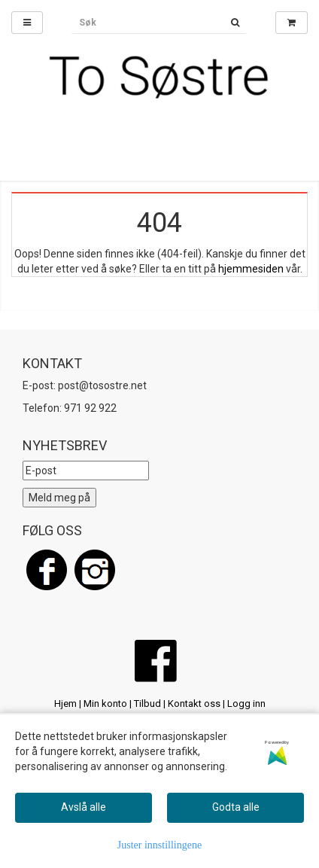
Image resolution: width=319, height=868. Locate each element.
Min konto (105, 704)
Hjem (65, 704)
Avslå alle (84, 807)
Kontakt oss (194, 704)
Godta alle (236, 807)
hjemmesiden (251, 269)
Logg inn (246, 704)
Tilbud (147, 704)
